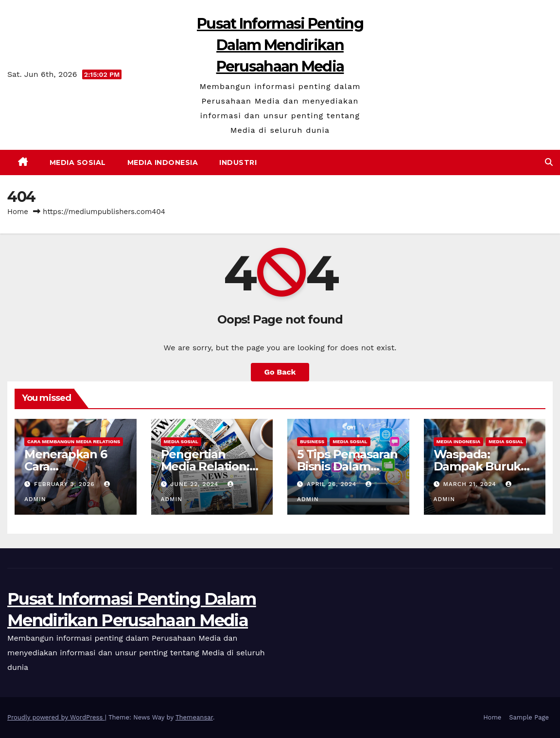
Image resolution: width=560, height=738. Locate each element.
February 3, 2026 (66, 484)
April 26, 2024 (333, 484)
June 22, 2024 (195, 484)
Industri (238, 162)
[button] (549, 162)
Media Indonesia (163, 162)
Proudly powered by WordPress (56, 717)
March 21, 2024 (471, 484)
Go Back (280, 372)
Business (312, 441)
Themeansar (194, 717)
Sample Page (529, 717)
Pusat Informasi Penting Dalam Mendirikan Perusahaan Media (280, 45)
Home (18, 212)
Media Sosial (78, 162)
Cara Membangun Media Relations (74, 441)
